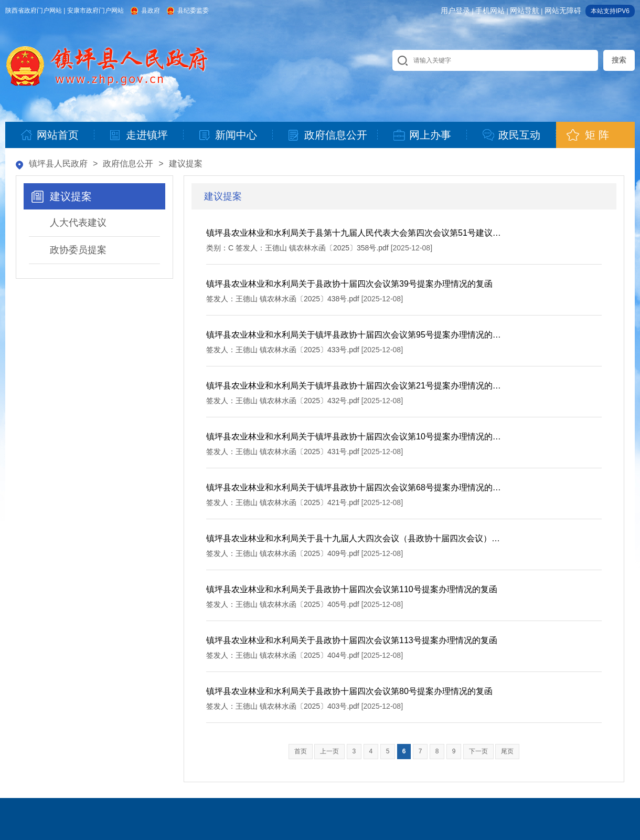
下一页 (478, 751)
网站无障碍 (563, 10)
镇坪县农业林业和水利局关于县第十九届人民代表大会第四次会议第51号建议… (354, 233)
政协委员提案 (78, 250)
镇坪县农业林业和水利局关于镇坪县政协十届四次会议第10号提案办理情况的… (354, 437)
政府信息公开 (128, 164)
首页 (301, 751)
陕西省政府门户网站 (34, 10)
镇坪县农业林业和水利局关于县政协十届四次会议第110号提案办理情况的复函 (352, 589)
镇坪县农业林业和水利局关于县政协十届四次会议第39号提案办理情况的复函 (349, 284)
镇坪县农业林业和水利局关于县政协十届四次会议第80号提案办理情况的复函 (349, 691)
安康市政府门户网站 (95, 10)
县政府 (151, 10)
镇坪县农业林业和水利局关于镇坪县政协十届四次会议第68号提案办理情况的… (354, 487)
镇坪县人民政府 (58, 164)
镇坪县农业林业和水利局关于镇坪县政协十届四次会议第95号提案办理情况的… (354, 335)
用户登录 (455, 10)
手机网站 (490, 10)
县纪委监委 (193, 10)
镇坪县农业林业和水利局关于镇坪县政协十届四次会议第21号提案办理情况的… (354, 386)
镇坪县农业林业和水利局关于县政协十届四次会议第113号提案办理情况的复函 (352, 640)
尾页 (507, 751)
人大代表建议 (78, 223)
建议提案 (186, 164)
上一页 (329, 751)
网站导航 (525, 10)
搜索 (619, 60)
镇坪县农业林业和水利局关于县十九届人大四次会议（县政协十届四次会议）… (353, 538)
